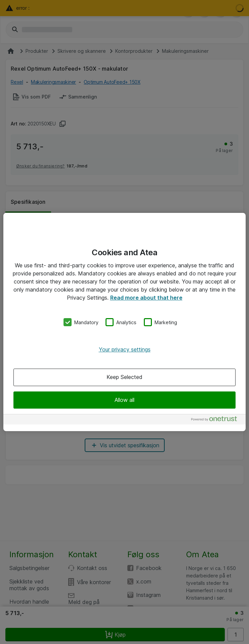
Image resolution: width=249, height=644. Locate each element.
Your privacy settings (125, 349)
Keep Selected (124, 377)
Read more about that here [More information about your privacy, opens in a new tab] (146, 298)
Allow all (124, 400)
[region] (124, 322)
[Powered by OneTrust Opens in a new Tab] (217, 420)
